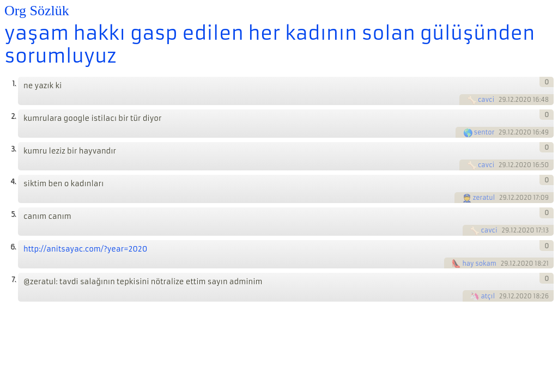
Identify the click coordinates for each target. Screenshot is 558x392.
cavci (486, 100)
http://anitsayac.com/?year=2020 (85, 249)
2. (13, 116)
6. (13, 247)
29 (502, 100)
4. (13, 182)
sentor (484, 132)
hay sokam (479, 264)
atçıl (488, 296)
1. (14, 84)
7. (14, 280)
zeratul (484, 198)
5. (13, 214)
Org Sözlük (37, 11)
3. (13, 149)
